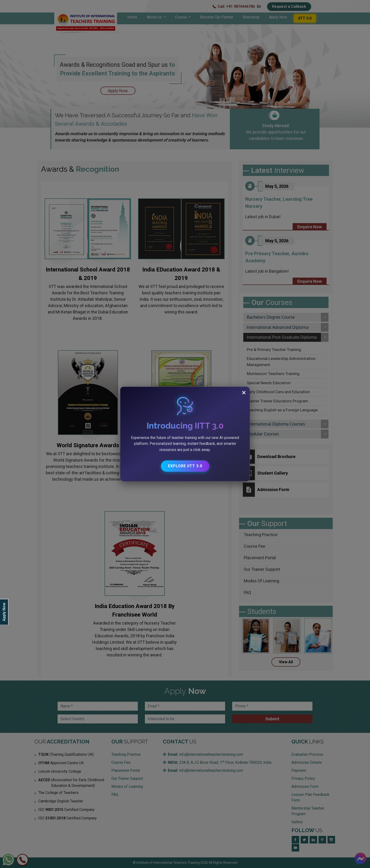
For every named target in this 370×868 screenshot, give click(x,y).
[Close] (244, 392)
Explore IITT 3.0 (185, 466)
